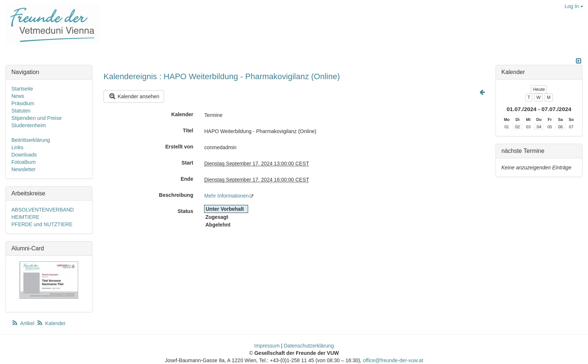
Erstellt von (179, 147)
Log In (574, 6)
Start (188, 163)
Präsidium (23, 103)
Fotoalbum (23, 162)
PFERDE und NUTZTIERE (42, 224)
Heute (539, 89)
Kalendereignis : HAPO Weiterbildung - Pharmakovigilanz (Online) (222, 76)
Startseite (22, 89)
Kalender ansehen (134, 96)
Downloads (24, 155)
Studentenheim (29, 125)
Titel (188, 130)
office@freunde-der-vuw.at (393, 360)
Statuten (21, 111)
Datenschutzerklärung (309, 346)
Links (17, 147)
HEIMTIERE (25, 217)
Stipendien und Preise (37, 118)
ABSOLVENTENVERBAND (43, 210)
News (18, 96)
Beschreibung (176, 195)
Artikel (23, 323)
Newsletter (23, 169)
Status (186, 211)
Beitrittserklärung (31, 140)
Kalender (182, 114)
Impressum (267, 346)
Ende (187, 179)
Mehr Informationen (226, 196)
